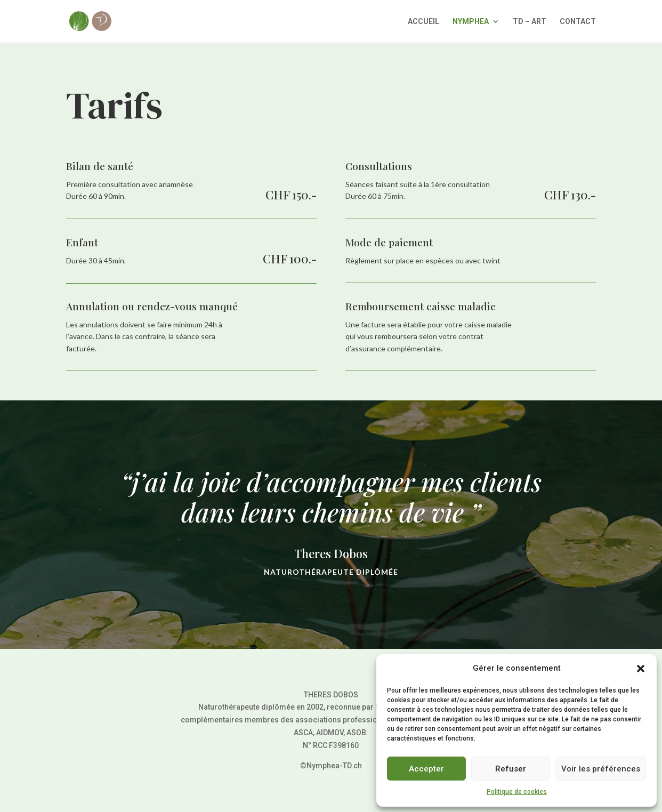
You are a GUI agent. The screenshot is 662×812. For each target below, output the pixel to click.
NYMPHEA (471, 22)
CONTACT (578, 22)
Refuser (511, 769)
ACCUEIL (423, 22)
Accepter (426, 769)
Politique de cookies (517, 792)
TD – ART (530, 22)
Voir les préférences (601, 769)
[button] (641, 669)
